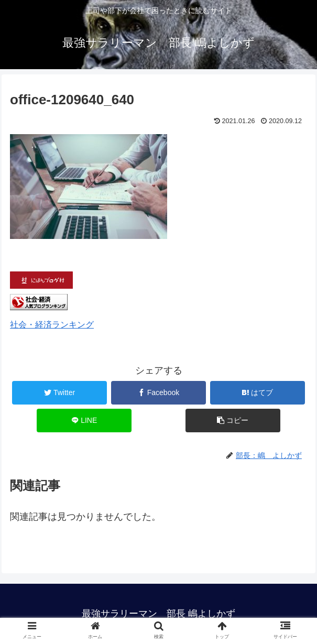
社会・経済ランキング (52, 324)
